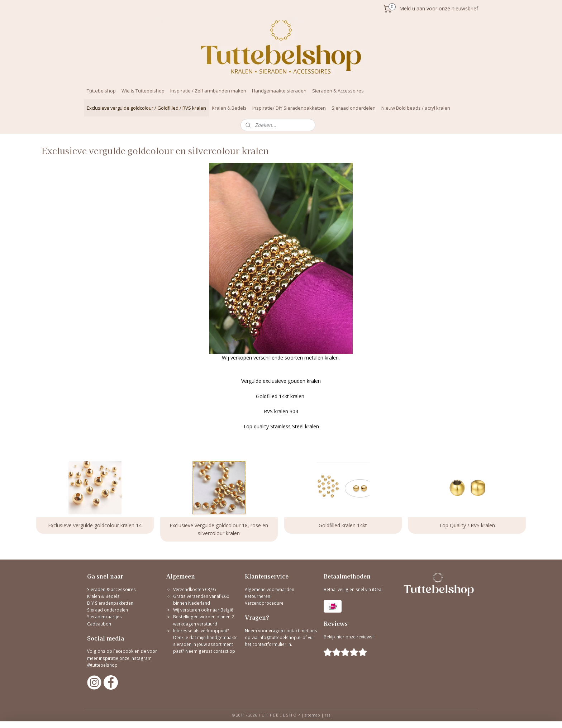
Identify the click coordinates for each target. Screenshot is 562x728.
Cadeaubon (99, 624)
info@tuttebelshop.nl (280, 637)
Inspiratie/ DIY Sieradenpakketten (289, 108)
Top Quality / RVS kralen (467, 525)
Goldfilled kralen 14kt (343, 525)
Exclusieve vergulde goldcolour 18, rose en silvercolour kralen (219, 529)
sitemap (312, 715)
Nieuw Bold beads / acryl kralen (416, 108)
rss (327, 715)
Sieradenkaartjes (104, 617)
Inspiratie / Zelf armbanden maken (208, 91)
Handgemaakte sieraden (279, 91)
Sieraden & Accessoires (338, 91)
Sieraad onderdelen (354, 108)
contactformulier (270, 644)
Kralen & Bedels (229, 108)
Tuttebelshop (101, 91)
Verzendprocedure (264, 603)
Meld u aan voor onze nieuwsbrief (439, 8)
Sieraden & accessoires (111, 589)
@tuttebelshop (103, 665)
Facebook (123, 651)
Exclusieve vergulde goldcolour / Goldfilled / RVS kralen (146, 108)
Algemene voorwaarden (270, 589)
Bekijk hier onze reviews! (349, 637)
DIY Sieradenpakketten (110, 603)
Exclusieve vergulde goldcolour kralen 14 (95, 525)
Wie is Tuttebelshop (143, 91)
